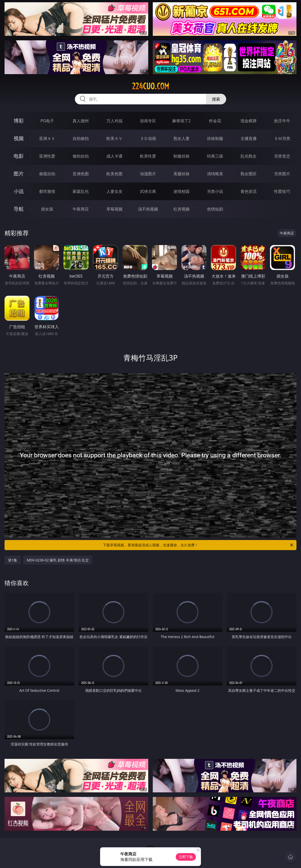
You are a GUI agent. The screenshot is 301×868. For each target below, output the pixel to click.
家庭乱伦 (81, 191)
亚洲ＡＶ (47, 138)
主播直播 (249, 138)
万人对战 (114, 121)
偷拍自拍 (81, 156)
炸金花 (215, 121)
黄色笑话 (249, 191)
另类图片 (282, 174)
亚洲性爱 (47, 156)
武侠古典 (148, 191)
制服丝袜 (182, 156)
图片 (19, 174)
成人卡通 (114, 156)
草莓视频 (114, 209)
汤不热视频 (148, 209)
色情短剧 (215, 209)
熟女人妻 (182, 138)
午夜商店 (81, 209)
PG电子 (47, 121)
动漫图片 (148, 174)
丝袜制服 (215, 138)
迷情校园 (182, 191)
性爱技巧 (282, 191)
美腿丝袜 (182, 174)
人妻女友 (114, 191)
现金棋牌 (249, 121)
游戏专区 (148, 121)
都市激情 (47, 191)
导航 (19, 209)
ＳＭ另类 (282, 138)
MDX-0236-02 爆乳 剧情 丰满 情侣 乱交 (58, 560)
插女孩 (47, 209)
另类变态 (282, 156)
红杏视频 (182, 209)
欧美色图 (114, 174)
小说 (19, 191)
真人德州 (81, 121)
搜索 (216, 99)
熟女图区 (249, 174)
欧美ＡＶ (114, 138)
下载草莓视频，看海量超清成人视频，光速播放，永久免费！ (198, 545)
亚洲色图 (81, 174)
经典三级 (215, 156)
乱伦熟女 (249, 156)
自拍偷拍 (81, 138)
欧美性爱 (148, 156)
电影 (19, 156)
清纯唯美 (215, 174)
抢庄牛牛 (282, 121)
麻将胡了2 (181, 121)
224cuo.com (150, 86)
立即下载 (186, 857)
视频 (19, 138)
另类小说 (215, 191)
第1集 (13, 560)
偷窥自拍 (47, 174)
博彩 (19, 121)
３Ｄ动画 (148, 138)
